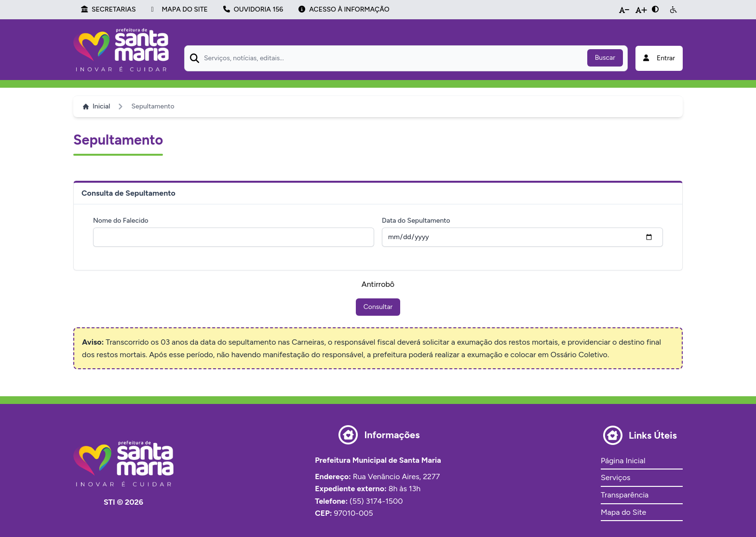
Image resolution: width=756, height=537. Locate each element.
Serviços (615, 477)
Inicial (96, 106)
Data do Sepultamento (416, 221)
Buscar (605, 58)
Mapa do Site (623, 512)
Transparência (625, 495)
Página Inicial (623, 461)
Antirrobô (378, 284)
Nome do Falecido (121, 221)
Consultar (378, 307)
